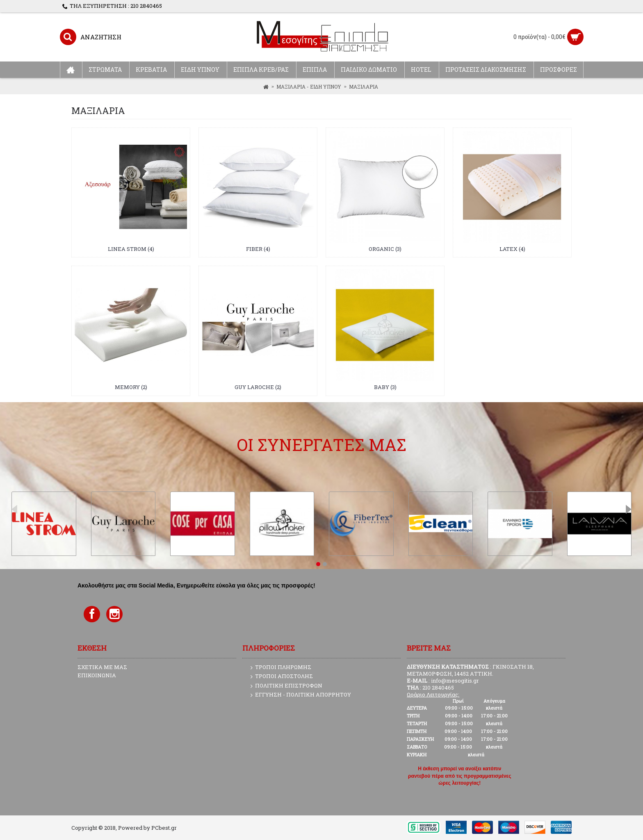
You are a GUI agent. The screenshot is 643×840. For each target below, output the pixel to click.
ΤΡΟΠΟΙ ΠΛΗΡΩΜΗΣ (281, 667)
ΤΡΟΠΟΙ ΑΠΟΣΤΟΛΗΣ (282, 676)
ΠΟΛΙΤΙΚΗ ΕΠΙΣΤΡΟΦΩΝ (286, 686)
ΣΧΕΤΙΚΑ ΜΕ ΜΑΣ (102, 667)
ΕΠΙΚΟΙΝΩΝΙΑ (97, 675)
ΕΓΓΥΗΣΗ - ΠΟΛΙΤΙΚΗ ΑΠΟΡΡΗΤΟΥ (301, 695)
